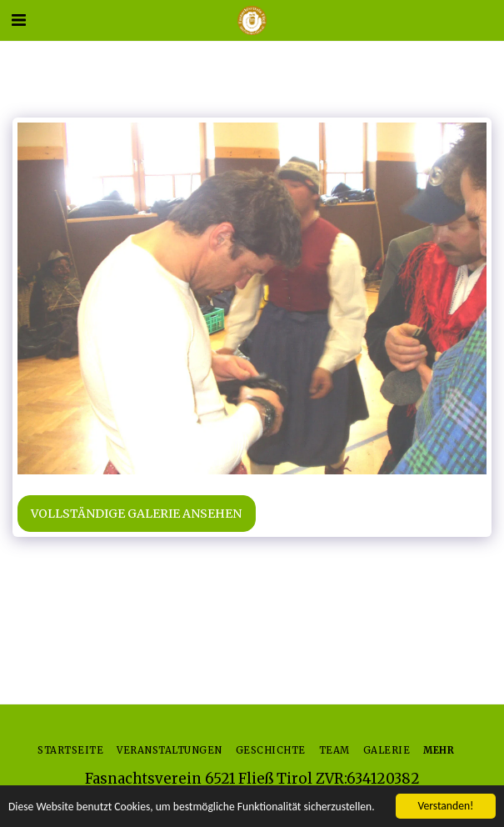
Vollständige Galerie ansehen (136, 514)
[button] (18, 20)
